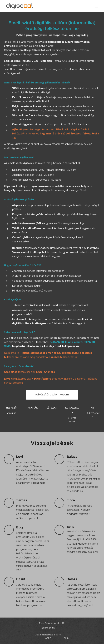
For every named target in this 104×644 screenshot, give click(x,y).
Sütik (66, 638)
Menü (97, 6)
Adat (38, 635)
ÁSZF (48, 638)
